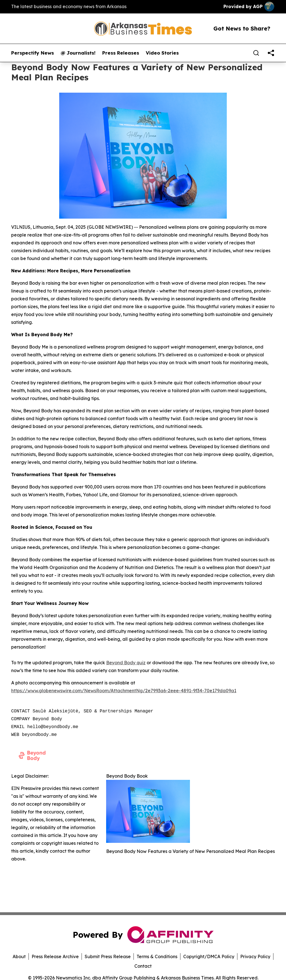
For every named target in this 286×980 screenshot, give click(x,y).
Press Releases (121, 53)
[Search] (256, 53)
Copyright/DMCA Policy (209, 956)
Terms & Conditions (157, 956)
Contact (143, 966)
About (19, 956)
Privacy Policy (255, 956)
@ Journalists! (78, 53)
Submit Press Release (108, 956)
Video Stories (162, 53)
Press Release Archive (55, 956)
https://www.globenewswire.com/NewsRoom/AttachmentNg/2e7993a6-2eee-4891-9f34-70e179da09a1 (124, 691)
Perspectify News (33, 53)
